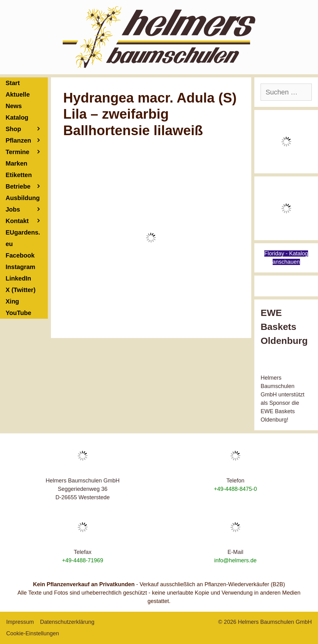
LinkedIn (18, 278)
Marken (16, 163)
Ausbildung (27, 199)
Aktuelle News (18, 100)
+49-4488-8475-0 (236, 489)
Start (13, 83)
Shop (27, 129)
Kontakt (27, 221)
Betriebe (27, 187)
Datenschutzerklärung (67, 622)
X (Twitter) (20, 290)
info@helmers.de (235, 560)
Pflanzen (27, 141)
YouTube (18, 313)
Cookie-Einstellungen (33, 633)
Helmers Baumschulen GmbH (275, 622)
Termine (27, 152)
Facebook (20, 255)
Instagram (20, 267)
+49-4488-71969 (83, 560)
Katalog (17, 117)
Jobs (13, 209)
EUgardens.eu (23, 238)
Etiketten (19, 175)
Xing (12, 301)
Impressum (20, 622)
